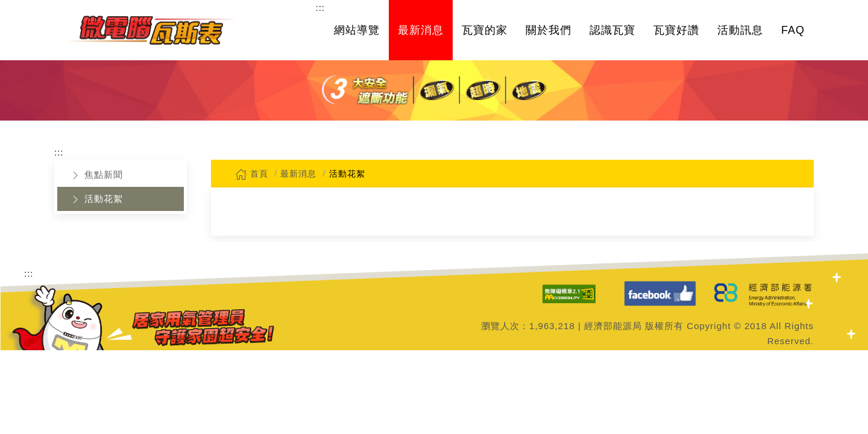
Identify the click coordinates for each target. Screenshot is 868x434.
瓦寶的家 (485, 30)
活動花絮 (96, 200)
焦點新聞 (96, 175)
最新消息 (421, 30)
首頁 (252, 174)
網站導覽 (357, 30)
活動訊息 (740, 30)
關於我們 (549, 30)
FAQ (793, 30)
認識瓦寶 (612, 30)
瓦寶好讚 (676, 30)
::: (320, 8)
